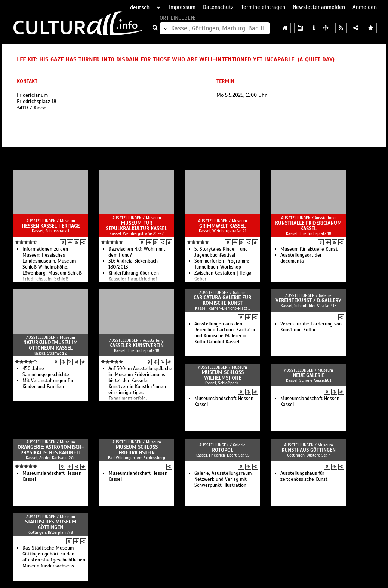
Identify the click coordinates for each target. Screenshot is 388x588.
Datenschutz (218, 7)
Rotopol (223, 450)
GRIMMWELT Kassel (222, 226)
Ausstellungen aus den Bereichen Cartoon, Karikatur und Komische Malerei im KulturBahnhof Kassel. (225, 333)
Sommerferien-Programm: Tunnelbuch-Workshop (222, 264)
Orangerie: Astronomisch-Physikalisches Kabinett (51, 450)
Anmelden (365, 7)
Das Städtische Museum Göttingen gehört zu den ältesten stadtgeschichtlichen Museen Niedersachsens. (54, 557)
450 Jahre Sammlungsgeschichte (46, 372)
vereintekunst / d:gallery (308, 301)
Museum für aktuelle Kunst (309, 249)
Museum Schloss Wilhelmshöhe (223, 375)
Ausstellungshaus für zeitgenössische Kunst (304, 476)
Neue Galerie (309, 375)
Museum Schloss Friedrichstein (137, 450)
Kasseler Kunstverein (136, 345)
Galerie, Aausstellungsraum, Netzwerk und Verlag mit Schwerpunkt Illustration (224, 479)
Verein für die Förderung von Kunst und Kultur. (311, 327)
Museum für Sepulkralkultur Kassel (136, 226)
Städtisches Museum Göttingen (51, 524)
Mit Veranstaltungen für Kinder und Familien (48, 384)
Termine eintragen (263, 7)
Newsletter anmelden (319, 7)
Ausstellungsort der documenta (301, 258)
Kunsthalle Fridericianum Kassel (308, 226)
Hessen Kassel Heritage (51, 226)
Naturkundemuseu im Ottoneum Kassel (50, 345)
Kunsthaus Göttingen (309, 450)
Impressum (182, 7)
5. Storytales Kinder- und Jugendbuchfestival (221, 252)
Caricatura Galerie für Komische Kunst (222, 300)
